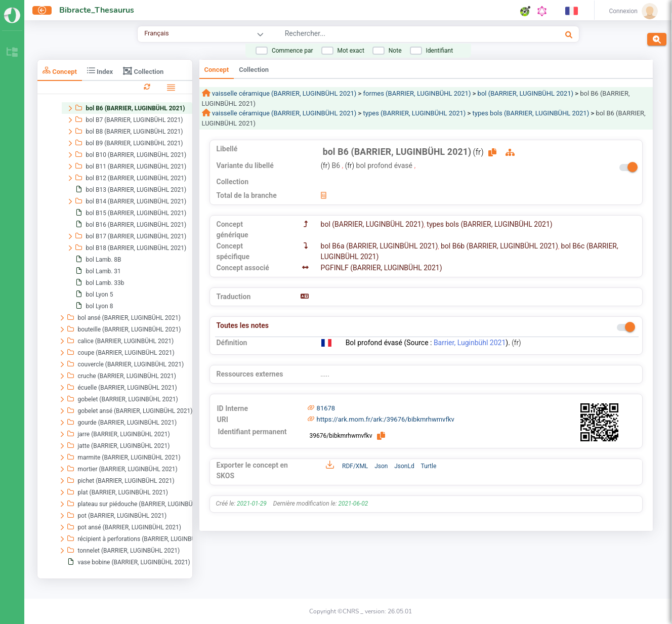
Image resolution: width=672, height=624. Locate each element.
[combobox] (391, 35)
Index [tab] (100, 71)
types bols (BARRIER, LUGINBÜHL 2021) (531, 113)
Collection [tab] (143, 71)
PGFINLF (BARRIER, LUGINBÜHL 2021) (382, 268)
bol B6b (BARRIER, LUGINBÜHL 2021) (499, 246)
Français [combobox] (156, 33)
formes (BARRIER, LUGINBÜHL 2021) (417, 93)
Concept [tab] (60, 71)
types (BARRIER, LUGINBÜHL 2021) (415, 113)
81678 (326, 408)
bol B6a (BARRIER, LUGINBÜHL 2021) (380, 246)
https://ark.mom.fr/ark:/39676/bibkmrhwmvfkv (386, 419)
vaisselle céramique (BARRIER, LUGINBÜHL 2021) (284, 93)
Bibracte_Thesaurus (97, 10)
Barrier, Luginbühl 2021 (470, 343)
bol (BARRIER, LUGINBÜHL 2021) (526, 93)
